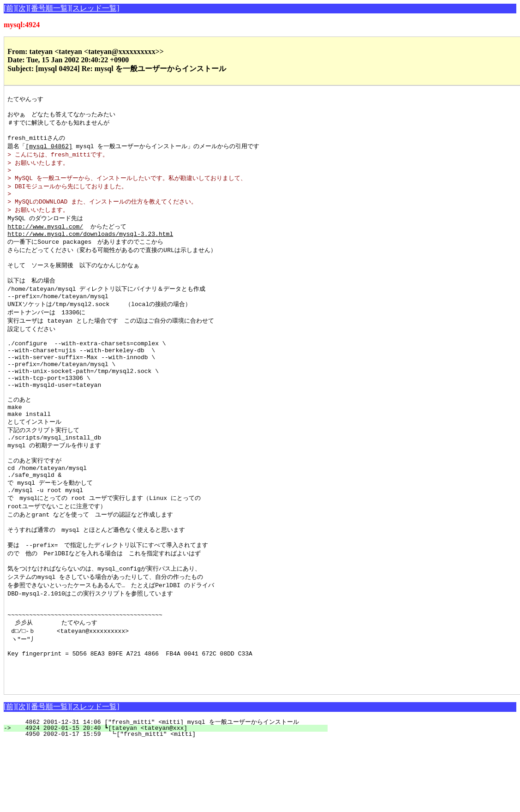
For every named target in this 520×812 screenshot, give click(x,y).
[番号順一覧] (49, 8)
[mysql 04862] (49, 151)
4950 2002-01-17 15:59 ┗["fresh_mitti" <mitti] (170, 803)
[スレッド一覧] (95, 8)
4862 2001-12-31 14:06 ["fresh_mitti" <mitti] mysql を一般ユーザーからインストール (164, 791)
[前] (10, 8)
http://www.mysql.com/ (45, 238)
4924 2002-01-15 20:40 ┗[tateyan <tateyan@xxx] (171, 797)
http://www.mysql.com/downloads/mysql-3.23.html (90, 247)
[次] (22, 8)
